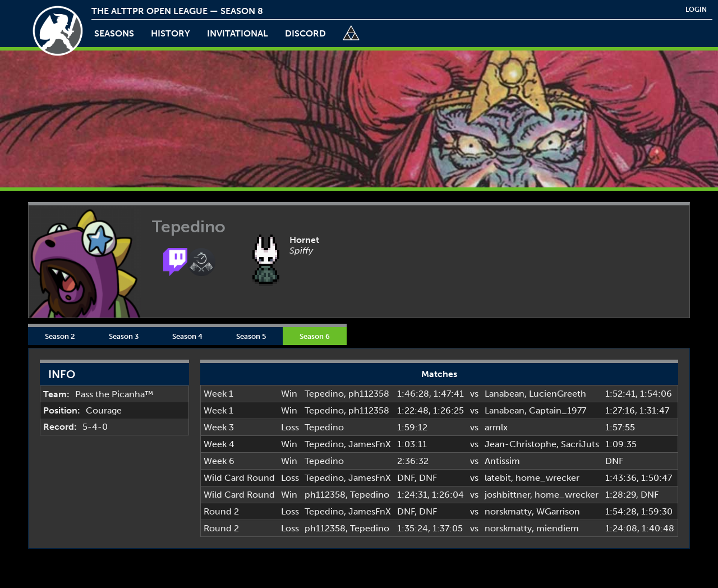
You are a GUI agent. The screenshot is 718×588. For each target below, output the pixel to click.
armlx (496, 427)
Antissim (502, 461)
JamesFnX (370, 444)
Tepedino (324, 394)
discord (305, 33)
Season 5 (251, 336)
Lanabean (505, 394)
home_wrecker (547, 478)
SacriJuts (580, 444)
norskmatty (508, 511)
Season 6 (315, 336)
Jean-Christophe (521, 444)
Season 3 (124, 336)
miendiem (558, 528)
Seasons (114, 33)
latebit (498, 478)
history (171, 33)
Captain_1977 (558, 410)
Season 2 (60, 336)
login (696, 10)
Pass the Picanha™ (114, 394)
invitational (238, 33)
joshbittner (507, 495)
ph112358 (369, 394)
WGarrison (558, 511)
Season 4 (187, 336)
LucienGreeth (558, 394)
